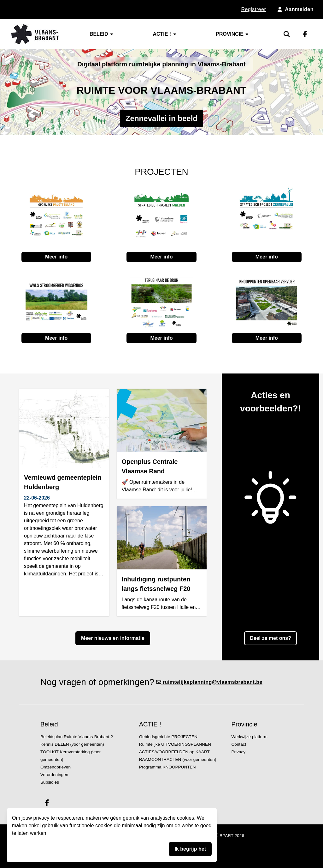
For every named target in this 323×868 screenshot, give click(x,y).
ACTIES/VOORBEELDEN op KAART (174, 752)
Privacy (238, 752)
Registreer (253, 9)
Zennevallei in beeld (161, 118)
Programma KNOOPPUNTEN (167, 767)
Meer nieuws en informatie (113, 638)
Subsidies (50, 782)
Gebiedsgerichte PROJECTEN (168, 737)
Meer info (56, 257)
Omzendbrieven (56, 767)
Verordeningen (54, 775)
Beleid (102, 34)
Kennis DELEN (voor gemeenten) (72, 744)
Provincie (232, 34)
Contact (239, 744)
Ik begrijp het (190, 849)
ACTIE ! (165, 34)
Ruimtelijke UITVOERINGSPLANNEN (175, 744)
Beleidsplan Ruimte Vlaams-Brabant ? (77, 737)
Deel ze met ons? (270, 638)
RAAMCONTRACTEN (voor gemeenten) (178, 759)
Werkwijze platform (249, 737)
